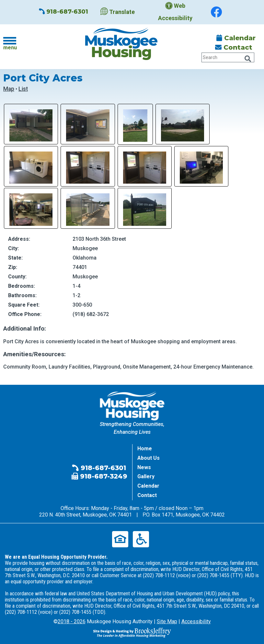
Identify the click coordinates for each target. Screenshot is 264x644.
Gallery (146, 476)
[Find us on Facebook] (216, 12)
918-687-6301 (63, 12)
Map (9, 89)
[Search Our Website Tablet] (228, 57)
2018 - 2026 (72, 621)
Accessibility (196, 621)
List (23, 89)
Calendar (236, 38)
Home (145, 449)
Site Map (167, 621)
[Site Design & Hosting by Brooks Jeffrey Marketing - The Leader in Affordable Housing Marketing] (132, 632)
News (144, 467)
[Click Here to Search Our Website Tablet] (248, 59)
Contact (234, 47)
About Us (149, 458)
